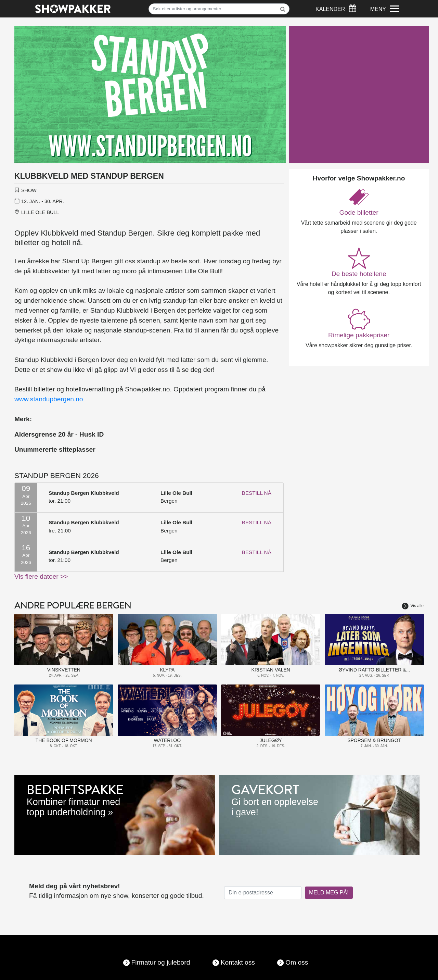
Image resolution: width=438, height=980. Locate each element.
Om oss (297, 962)
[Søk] (219, 9)
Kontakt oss (238, 962)
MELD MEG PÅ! (329, 893)
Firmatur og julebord (161, 962)
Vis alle (413, 606)
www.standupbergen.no (49, 399)
